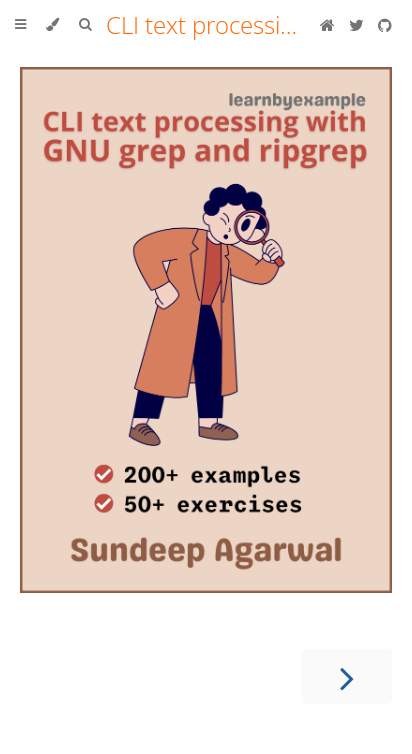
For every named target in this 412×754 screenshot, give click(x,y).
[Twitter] (358, 25)
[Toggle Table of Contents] (20, 25)
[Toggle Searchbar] (85, 25)
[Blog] (329, 25)
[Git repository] (385, 25)
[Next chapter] (347, 676)
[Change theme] (52, 25)
